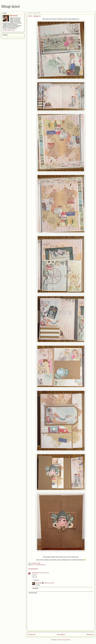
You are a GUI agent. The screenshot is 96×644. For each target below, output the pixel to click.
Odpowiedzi (36, 580)
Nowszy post (32, 635)
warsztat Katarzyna (41, 565)
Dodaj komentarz (33, 593)
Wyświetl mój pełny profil (9, 30)
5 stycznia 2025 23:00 (49, 583)
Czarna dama (35, 573)
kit (35, 565)
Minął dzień (11, 6)
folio (33, 565)
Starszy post (90, 635)
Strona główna (61, 635)
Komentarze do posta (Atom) (64, 640)
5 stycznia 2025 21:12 (44, 573)
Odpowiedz (35, 577)
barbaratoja (39, 583)
